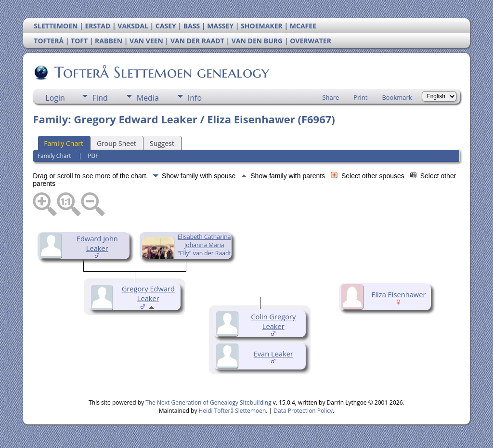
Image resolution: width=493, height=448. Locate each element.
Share (331, 97)
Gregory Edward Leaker (148, 293)
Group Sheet (117, 143)
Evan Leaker (273, 354)
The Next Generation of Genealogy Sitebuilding (208, 402)
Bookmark (397, 97)
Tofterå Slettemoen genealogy (161, 72)
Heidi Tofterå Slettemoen (233, 411)
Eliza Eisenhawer (398, 294)
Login (55, 98)
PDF (93, 156)
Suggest (162, 143)
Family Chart (64, 143)
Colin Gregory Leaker (273, 321)
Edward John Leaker (97, 243)
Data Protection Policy (303, 411)
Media (148, 98)
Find (100, 98)
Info (195, 98)
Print (360, 97)
